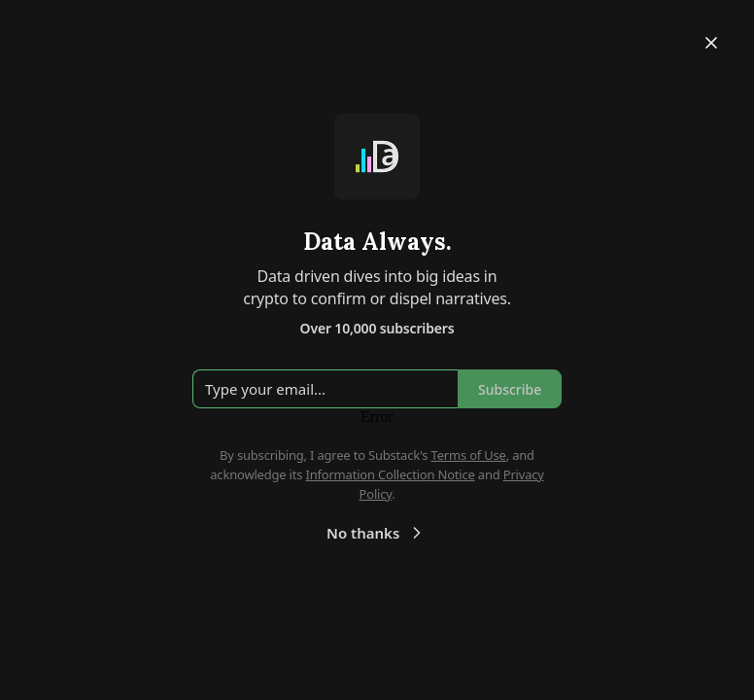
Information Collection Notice (390, 474)
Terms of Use (469, 455)
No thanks (377, 533)
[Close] (711, 43)
